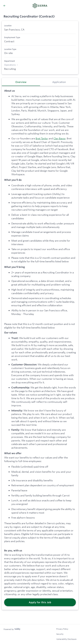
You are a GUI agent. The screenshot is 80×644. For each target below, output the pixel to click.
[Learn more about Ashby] (12, 629)
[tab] (21, 82)
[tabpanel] (40, 348)
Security (60, 634)
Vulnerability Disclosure (66, 639)
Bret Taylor (42, 138)
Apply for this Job (40, 602)
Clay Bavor (60, 138)
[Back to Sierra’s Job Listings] (11, 6)
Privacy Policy (62, 629)
